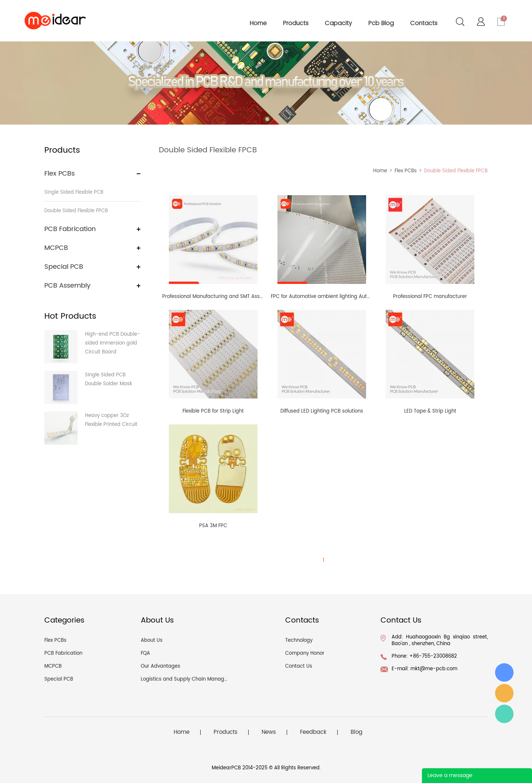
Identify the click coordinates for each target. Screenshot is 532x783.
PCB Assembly (67, 286)
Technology (299, 640)
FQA (145, 653)
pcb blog (381, 23)
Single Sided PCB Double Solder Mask (109, 379)
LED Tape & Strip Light (430, 411)
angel (504, 693)
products (296, 23)
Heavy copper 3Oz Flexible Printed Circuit (111, 420)
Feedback (313, 732)
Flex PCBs (59, 174)
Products (226, 732)
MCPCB (56, 248)
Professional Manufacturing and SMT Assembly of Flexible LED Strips (243, 297)
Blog (357, 732)
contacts (424, 23)
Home (380, 171)
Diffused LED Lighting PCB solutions (322, 411)
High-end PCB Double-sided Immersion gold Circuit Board (112, 343)
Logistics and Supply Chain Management (190, 679)
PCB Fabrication (70, 229)
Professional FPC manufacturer (430, 297)
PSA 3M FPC (213, 526)
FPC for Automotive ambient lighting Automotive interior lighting (347, 297)
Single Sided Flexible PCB (74, 192)
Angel (504, 714)
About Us (152, 640)
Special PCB (64, 267)
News (269, 732)
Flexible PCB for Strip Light (213, 411)
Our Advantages (161, 666)
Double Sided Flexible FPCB (76, 211)
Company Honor (305, 653)
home (258, 23)
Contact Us (299, 666)
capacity (338, 23)
